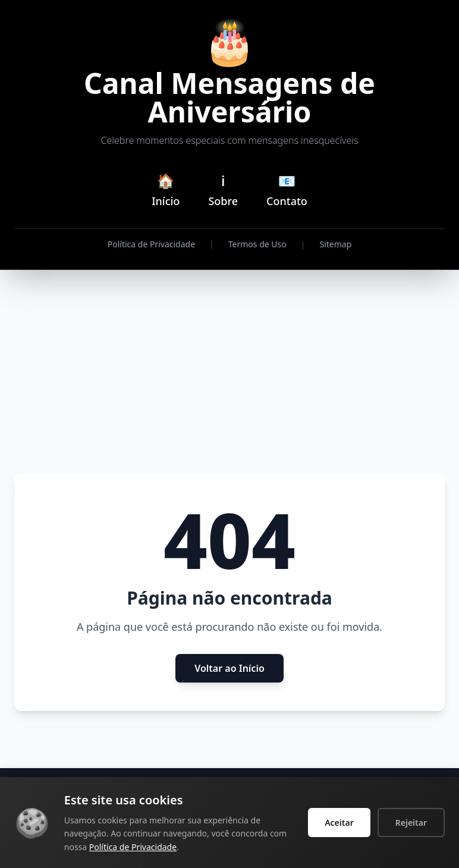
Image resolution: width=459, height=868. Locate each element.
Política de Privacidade (151, 244)
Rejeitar (411, 823)
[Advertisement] (229, 372)
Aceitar (339, 823)
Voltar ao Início (229, 668)
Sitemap (335, 244)
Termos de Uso (257, 244)
